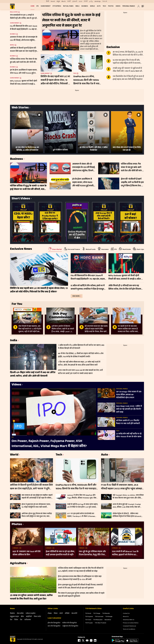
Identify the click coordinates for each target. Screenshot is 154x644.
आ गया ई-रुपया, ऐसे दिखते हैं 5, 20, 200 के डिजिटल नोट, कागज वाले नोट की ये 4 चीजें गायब (128, 54)
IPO (38, 6)
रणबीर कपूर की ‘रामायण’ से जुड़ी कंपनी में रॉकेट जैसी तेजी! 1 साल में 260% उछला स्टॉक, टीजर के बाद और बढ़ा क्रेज (128, 70)
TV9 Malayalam (98, 620)
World (92, 6)
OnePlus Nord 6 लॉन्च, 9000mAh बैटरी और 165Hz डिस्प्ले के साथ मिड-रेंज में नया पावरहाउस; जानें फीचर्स (86, 80)
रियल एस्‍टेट (37, 617)
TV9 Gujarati (89, 617)
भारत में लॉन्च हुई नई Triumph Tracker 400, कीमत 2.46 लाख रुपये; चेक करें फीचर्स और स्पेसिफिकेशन (127, 506)
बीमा (22, 617)
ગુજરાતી (75, 1)
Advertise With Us (129, 620)
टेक (21, 620)
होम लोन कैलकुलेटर (54, 623)
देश (11, 620)
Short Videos (21, 199)
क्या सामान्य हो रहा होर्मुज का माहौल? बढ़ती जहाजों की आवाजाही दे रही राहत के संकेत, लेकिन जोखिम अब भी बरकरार (37, 497)
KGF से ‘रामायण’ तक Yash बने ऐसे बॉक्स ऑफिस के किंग (27, 553)
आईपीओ (29, 617)
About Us (126, 617)
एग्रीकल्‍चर (28, 620)
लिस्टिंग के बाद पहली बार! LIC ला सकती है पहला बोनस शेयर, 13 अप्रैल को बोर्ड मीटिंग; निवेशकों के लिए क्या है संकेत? (55, 80)
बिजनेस (12, 614)
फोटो (61, 614)
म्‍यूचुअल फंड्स (14, 617)
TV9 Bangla (109, 617)
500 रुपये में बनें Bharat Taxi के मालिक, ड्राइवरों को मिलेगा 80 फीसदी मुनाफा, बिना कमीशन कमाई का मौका (126, 553)
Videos (118, 6)
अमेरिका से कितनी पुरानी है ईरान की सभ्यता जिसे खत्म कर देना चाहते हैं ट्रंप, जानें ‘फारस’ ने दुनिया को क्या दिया (31, 487)
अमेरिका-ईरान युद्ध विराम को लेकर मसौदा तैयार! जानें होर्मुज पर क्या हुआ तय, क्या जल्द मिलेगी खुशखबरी (37, 515)
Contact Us (126, 614)
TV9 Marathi (106, 614)
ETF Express (57, 6)
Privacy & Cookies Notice (131, 623)
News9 (53, 1)
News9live (108, 620)
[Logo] (13, 641)
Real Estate (14, 12)
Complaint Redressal (129, 626)
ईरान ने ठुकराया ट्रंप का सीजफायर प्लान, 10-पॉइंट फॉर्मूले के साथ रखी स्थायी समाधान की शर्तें (36, 506)
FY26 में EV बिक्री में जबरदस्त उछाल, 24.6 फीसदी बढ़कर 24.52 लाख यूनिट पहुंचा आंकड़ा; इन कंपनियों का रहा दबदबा (122, 487)
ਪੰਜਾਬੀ (86, 1)
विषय (56, 614)
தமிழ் (91, 1)
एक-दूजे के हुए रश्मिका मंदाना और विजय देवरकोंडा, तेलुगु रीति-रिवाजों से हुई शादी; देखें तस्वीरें (93, 553)
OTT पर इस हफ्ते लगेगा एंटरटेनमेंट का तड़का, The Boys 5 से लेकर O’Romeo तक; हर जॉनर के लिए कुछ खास (81, 515)
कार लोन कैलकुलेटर (54, 626)
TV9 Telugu (97, 614)
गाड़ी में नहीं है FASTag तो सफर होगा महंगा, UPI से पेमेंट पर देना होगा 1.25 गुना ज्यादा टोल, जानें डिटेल (83, 506)
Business (85, 6)
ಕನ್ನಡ (58, 1)
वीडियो (67, 614)
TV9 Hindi (88, 614)
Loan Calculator (54, 618)
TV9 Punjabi (89, 623)
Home (32, 6)
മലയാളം (98, 1)
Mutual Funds (68, 6)
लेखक (50, 614)
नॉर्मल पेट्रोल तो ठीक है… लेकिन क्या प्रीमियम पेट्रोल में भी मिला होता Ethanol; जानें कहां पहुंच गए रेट (127, 515)
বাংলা (80, 2)
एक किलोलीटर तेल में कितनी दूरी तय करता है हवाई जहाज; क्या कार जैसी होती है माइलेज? (128, 78)
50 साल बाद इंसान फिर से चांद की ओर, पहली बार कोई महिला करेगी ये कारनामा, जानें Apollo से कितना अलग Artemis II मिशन (127, 62)
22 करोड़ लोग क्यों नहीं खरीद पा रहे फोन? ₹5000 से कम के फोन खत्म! (129, 435)
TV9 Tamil (88, 620)
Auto (99, 6)
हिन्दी (48, 1)
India (14, 341)
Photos (111, 6)
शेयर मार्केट (20, 614)
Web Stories (20, 108)
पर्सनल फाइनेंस (31, 614)
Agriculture (18, 564)
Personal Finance (129, 6)
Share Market (46, 6)
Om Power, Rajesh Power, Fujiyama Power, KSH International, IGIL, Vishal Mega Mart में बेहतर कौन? (49, 444)
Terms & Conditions (129, 629)
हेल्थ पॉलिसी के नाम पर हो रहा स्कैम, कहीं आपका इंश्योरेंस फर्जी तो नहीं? (60, 553)
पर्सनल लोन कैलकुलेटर (70, 623)
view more (76, 296)
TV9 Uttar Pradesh (101, 623)
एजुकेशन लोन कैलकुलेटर (70, 626)
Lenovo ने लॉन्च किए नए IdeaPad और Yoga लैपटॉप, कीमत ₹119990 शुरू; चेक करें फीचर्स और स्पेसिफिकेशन (82, 497)
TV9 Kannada (99, 617)
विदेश (16, 620)
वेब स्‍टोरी (74, 614)
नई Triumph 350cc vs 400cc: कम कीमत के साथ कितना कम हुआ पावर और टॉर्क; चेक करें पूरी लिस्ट (128, 497)
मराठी (69, 1)
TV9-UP (105, 1)
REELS (77, 6)
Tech (104, 6)
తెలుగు (64, 1)
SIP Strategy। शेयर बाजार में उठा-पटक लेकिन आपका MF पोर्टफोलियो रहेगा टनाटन (129, 395)
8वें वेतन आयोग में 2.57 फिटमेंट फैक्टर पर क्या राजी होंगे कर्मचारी (128, 422)
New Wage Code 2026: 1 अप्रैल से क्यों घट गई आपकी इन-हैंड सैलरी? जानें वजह (129, 409)
